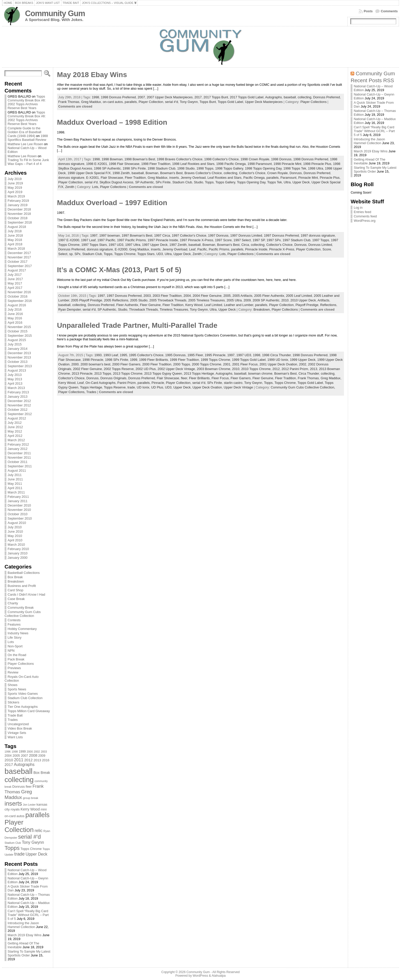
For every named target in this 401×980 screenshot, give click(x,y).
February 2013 (18, 392)
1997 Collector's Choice (189, 235)
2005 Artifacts (242, 296)
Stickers (14, 702)
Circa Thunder (309, 373)
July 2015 (15, 344)
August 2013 (17, 370)
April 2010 (15, 540)
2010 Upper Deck (303, 300)
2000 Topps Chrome (207, 364)
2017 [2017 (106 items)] (9, 765)
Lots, (96, 187)
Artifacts (324, 300)
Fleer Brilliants (199, 378)
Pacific (202, 249)
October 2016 (18, 296)
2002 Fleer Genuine (87, 369)
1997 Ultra (133, 245)
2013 (314, 369)
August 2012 (17, 418)
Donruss (296, 173)
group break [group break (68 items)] (31, 798)
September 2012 (20, 414)
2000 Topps (182, 364)
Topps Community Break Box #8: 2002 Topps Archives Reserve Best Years (27, 102)
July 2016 (15, 309)
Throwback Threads (143, 309)
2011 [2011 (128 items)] (19, 760)
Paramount (289, 178)
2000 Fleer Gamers (126, 364)
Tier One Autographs (23, 707)
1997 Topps (321, 240)
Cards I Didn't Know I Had (26, 594)
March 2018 (16, 249)
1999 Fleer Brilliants (154, 360)
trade (131, 387)
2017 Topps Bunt (216, 97)
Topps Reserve (115, 387)
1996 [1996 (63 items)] (8, 752)
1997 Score (223, 240)
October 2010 (18, 514)
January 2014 (18, 349)
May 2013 (15, 379)
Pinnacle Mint (308, 178)
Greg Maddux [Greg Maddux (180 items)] (18, 794)
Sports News (17, 689)
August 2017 (17, 270)
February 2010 (18, 549)
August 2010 (17, 523)
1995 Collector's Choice (146, 355)
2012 (276, 369)
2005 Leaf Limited (299, 296)
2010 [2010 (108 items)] (9, 760)
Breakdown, (263, 309)
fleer (184, 378)
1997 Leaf (88, 240)
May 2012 (15, 431)
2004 (187, 296)
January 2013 (18, 397)
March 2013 (16, 388)
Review (13, 672)
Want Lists (15, 737)
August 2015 (17, 340)
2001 (227, 364)
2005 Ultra (234, 300)
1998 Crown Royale (255, 159)
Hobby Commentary (22, 629)
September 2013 (20, 366)
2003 (147, 296)
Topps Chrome (125, 254)
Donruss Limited (320, 245)
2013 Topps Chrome (128, 373)
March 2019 (16, 196)
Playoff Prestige (307, 305)
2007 (141, 97)
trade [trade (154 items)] (20, 854)
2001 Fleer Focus (245, 364)
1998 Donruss (281, 159)
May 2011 (15, 484)
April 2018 (15, 244)
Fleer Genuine (150, 305)
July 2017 (15, 275)
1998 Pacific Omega (231, 164)
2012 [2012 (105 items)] (29, 760)
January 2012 (18, 449)
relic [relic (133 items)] (38, 831)
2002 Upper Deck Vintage (176, 369)
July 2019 (15, 179)
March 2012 (16, 440)
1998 (95, 97)
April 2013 (15, 383)
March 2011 (16, 492)
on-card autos (113, 102)
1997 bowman (109, 235)
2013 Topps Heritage (199, 373)
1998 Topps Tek (295, 168)
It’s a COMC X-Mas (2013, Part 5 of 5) (119, 270)
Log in (358, 208)
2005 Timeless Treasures (207, 300)
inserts (174, 178)
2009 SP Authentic (266, 300)
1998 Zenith (121, 173)
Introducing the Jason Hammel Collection (23, 925)
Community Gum (55, 13)
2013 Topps (103, 373)
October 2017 (18, 262)
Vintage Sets (17, 733)
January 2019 (18, 205)
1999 (133, 360)
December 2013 (19, 353)
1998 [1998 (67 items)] (15, 752)
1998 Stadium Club (161, 168)
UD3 (160, 254)
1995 (124, 355)
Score (327, 249)
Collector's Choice (252, 173)
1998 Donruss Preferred (119, 97)
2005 (227, 296)
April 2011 (15, 488)
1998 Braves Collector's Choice (180, 159)
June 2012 (15, 427)
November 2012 (19, 405)
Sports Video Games (23, 694)
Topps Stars (146, 254)
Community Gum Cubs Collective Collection (23, 614)
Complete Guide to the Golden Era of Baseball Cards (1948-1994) (25, 132)
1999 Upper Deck (303, 360)
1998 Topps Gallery (229, 168)
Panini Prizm (127, 383)
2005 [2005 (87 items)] (16, 756)
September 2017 (20, 266)
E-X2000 (121, 249)
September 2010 (20, 518)
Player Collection (151, 102)
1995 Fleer (195, 355)
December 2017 (19, 253)
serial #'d (171, 102)
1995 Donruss (175, 355)
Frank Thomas (69, 102)
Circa (245, 245)
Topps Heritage (91, 387)
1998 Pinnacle (93, 360)
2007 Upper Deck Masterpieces (170, 97)
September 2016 (20, 301)
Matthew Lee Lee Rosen (25, 144)
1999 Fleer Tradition (184, 360)
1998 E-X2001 (97, 164)
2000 (75, 364)
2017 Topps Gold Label (247, 97)
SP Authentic (144, 182)
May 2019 (15, 188)
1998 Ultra (315, 168)
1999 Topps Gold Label (249, 360)
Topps (209, 182)
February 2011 (18, 497)
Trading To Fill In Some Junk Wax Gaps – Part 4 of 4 (28, 162)
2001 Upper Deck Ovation (278, 364)
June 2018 (15, 235)
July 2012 (15, 423)
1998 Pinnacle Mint (288, 164)
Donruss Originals (113, 378)
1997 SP (259, 240)
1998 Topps (205, 168)
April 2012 (15, 436)
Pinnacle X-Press (282, 249)
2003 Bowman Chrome (214, 369)
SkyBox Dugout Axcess (116, 182)
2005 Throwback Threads (168, 300)
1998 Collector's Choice (222, 159)
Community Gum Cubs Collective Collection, (303, 387)
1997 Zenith (178, 245)
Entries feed (362, 212)
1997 (94, 235)
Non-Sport (15, 646)
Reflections (328, 305)
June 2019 (15, 183)
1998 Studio (186, 168)
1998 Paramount (260, 164)
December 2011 (19, 453)
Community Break (21, 608)
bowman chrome (260, 373)
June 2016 (15, 314)
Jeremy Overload (193, 178)
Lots (11, 642)
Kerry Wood (194, 305)
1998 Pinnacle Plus (317, 164)
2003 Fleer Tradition (167, 296)
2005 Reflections (116, 300)
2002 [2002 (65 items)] (37, 752)
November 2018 (19, 214)
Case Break (16, 599)
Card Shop (15, 590)
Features (14, 624)
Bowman (152, 173)
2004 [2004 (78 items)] (8, 756)
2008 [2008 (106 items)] (33, 755)
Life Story (15, 637)
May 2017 (15, 283)
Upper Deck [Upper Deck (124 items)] (36, 854)
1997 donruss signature (318, 235)
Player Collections (21, 664)
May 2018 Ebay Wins (92, 75)
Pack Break (16, 659)
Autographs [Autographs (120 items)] (24, 765)
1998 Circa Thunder (276, 355)
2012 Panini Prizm (295, 369)
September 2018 (20, 222)
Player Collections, (72, 392)
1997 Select (242, 240)
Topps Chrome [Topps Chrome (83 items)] (31, 849)
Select (63, 254)
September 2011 (20, 466)
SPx (77, 254)
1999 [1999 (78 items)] (22, 752)
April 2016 (15, 323)
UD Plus (157, 387)
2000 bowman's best (96, 364)
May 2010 (15, 536)
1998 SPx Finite (134, 168)
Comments (389, 11)
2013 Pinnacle (82, 373)
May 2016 (15, 318)
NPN (11, 651)
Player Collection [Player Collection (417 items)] (19, 826)
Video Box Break (20, 728)
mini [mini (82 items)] (44, 809)
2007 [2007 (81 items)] (25, 756)
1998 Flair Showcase (124, 164)
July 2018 (15, 231)
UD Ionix (143, 387)
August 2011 (17, 471)
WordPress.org (365, 221)
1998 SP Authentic (107, 168)
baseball (290, 97)
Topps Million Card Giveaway (29, 711)
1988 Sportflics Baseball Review (28, 138)
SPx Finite (163, 182)
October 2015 (18, 331)
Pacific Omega (254, 178)
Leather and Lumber (239, 305)
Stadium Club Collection (25, 698)
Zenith (70, 187)
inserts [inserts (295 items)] (13, 804)
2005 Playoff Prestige (87, 300)
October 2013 (18, 362)
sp (71, 254)
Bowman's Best (171, 173)
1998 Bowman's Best (140, 159)
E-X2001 (93, 178)
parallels (131, 102)
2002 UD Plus (146, 369)
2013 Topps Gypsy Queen (163, 373)
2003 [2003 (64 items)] (44, 752)
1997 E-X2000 (69, 240)
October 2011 (18, 462)
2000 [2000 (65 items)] (30, 752)
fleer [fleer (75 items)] (29, 787)
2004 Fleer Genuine (207, 296)
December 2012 (19, 401)
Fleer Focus (220, 378)
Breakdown (16, 581)
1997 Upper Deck (155, 245)
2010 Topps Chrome (256, 369)
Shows (13, 685)
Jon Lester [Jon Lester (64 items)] (29, 805)
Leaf (192, 249)
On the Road (17, 655)
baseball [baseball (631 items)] (19, 771)
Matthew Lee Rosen (22, 156)
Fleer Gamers (241, 378)
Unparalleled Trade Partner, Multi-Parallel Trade (137, 325)
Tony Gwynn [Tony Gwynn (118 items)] (33, 842)
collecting (304, 97)
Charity (13, 603)
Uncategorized (18, 724)
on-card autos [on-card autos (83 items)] (15, 816)
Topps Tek (275, 182)
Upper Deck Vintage (238, 387)
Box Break (15, 577)
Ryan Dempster (70, 309)
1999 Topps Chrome (215, 360)
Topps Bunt (208, 102)
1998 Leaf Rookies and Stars (193, 164)
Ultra (287, 182)
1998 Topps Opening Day (263, 168)
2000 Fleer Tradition (157, 364)
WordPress (200, 976)
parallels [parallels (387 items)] (37, 815)
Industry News (18, 633)
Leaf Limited (213, 305)
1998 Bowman (112, 159)
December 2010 (19, 505)
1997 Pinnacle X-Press (196, 240)
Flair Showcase (112, 178)
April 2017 (15, 288)
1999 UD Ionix (278, 360)
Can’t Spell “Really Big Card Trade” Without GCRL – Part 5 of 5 (28, 915)
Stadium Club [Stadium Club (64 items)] (13, 843)
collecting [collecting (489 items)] (19, 780)
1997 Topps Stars (94, 245)
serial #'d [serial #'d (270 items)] (30, 837)
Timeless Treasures (174, 309)
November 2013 (19, 357)
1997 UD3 (116, 245)
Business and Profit (22, 586)
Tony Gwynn (189, 102)
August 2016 (17, 305)
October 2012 (18, 410)
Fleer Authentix (127, 305)
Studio (198, 182)
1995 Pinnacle (215, 355)
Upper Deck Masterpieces (264, 102)
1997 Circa (162, 235)
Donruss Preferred (326, 97)
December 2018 (19, 209)
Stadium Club (182, 182)
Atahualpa (219, 976)
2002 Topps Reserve (119, 369)
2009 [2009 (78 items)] (42, 756)
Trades (13, 720)
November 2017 (19, 257)
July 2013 (15, 375)
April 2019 (15, 192)
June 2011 (15, 479)
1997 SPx (274, 240)
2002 (303, 364)
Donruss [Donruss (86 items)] (19, 787)
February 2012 (18, 444)
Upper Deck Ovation (207, 387)
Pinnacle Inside (256, 249)
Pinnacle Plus (330, 178)
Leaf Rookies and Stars (224, 178)
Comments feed (365, 216)
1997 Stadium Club (297, 240)
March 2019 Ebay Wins (25, 935)
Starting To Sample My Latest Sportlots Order (29, 953)
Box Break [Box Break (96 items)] (42, 773)
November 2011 (19, 457)
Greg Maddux (91, 102)
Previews (14, 668)
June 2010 (15, 531)
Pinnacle (158, 383)
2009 (247, 300)
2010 (285, 300)
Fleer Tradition (135, 178)
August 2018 (17, 227)
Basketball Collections (24, 573)
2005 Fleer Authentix (269, 296)
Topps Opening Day (251, 182)
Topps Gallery (225, 182)
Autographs (274, 97)
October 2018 (18, 218)
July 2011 (15, 475)
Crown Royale (277, 173)
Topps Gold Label (230, 102)
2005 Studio (139, 300)
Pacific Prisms (219, 249)
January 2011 (18, 501)
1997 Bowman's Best (137, 235)
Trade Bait (15, 715)
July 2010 (15, 527)
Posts (368, 11)
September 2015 (20, 336)
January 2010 (18, 553)
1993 (98, 355)
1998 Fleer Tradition (156, 164)
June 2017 (15, 279)
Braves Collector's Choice (203, 173)
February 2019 (18, 201)
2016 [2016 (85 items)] (46, 760)
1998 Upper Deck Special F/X (89, 173)
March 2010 (16, 545)
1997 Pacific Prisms (131, 240)
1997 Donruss (218, 235)
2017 (198, 97)
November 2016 (19, 292)
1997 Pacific (106, 240)
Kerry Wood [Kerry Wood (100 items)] (30, 809)
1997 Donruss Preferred (281, 235)
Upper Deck (301, 182)
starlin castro (233, 383)
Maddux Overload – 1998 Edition (112, 122)
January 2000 (18, 558)
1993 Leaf (111, 355)
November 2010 (19, 510)
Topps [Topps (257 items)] (12, 848)
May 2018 (15, 240)
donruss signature (71, 178)
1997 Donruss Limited (246, 235)
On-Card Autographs (100, 383)
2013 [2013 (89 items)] (37, 760)
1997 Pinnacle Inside (163, 240)
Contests (14, 620)
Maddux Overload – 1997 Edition (112, 203)
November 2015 (19, 327)
